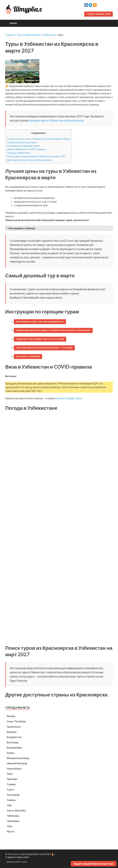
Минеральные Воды (18, 758)
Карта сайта (23, 857)
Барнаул (12, 732)
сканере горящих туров (69, 398)
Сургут (11, 789)
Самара (11, 784)
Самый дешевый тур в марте (22, 142)
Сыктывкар (13, 795)
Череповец (13, 821)
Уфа (9, 805)
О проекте (10, 857)
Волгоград (13, 742)
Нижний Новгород (17, 763)
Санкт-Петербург (16, 721)
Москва (11, 716)
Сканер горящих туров (98, 14)
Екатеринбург (15, 748)
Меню (14, 23)
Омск (10, 774)
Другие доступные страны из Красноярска (29, 160)
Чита (10, 826)
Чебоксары (13, 816)
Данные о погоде (14, 862)
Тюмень (11, 800)
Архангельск (14, 727)
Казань (11, 753)
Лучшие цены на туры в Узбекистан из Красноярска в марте (38, 139)
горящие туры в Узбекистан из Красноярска (56, 120)
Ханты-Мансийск (16, 810)
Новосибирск (14, 768)
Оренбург (12, 779)
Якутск (11, 831)
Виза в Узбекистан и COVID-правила (27, 149)
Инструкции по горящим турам (23, 146)
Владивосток (14, 737)
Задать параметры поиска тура (94, 864)
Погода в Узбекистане (19, 153)
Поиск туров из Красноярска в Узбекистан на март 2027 (36, 156)
